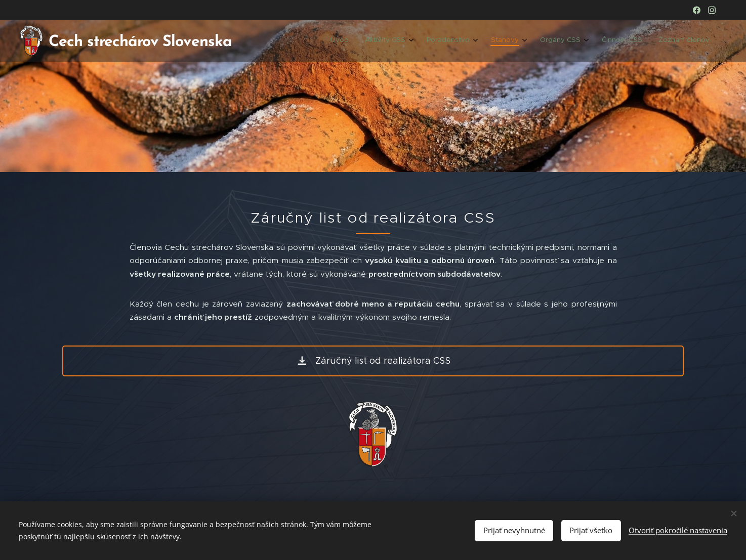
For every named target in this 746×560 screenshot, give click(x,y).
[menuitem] (595, 41)
